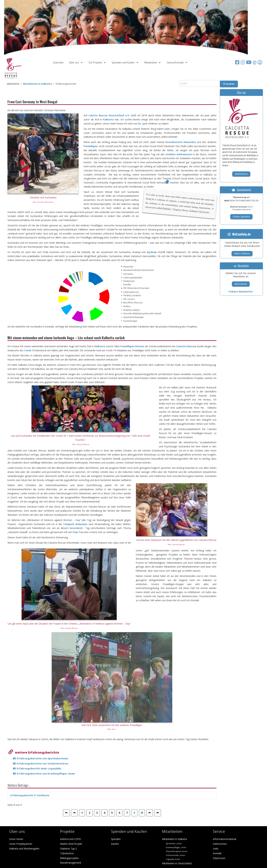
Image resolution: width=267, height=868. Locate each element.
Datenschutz (220, 844)
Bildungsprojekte (69, 858)
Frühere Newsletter (241, 292)
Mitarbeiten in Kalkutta (174, 839)
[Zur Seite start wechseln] (66, 813)
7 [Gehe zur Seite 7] (127, 813)
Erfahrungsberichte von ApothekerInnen (42, 758)
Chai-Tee (78, 532)
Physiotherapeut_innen (177, 851)
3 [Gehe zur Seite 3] (97, 813)
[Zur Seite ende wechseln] (158, 813)
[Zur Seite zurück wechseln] (74, 813)
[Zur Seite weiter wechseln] (150, 813)
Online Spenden (241, 217)
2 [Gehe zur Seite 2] (89, 813)
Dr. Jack (143, 124)
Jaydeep (152, 252)
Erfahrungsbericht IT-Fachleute (30, 795)
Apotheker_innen (174, 843)
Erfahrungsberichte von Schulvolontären (42, 763)
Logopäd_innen (173, 859)
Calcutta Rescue (186, 346)
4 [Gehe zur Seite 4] (104, 813)
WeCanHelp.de (239, 234)
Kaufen (115, 844)
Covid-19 (29, 350)
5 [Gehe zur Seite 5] (112, 813)
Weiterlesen (241, 174)
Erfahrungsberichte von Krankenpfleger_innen (46, 773)
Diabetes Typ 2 (68, 849)
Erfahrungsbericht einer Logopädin (39, 768)
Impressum (219, 858)
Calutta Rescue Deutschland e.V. (109, 115)
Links (216, 849)
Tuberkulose (67, 853)
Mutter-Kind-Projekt (71, 844)
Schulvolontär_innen (175, 855)
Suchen (229, 84)
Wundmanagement (71, 863)
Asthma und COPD (70, 839)
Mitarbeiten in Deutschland (177, 863)
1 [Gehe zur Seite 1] (82, 813)
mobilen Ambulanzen (179, 154)
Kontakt (217, 853)
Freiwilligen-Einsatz (132, 346)
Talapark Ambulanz (75, 524)
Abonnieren (241, 284)
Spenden (116, 839)
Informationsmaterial (225, 839)
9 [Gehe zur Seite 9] (142, 813)
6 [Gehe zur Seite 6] (119, 813)
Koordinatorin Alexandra (181, 142)
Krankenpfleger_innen (176, 847)
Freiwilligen (91, 146)
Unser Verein (16, 839)
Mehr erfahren (242, 253)
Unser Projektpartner (21, 844)
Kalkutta (109, 119)
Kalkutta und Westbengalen (24, 849)
